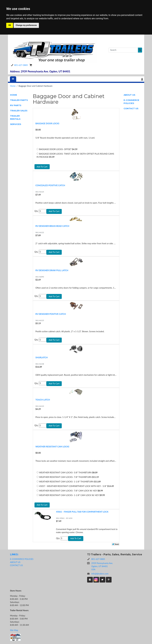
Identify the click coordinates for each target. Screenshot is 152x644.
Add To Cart (42, 167)
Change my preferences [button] (26, 25)
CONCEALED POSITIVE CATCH (50, 185)
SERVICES (16, 124)
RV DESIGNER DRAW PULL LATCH (52, 270)
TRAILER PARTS (19, 100)
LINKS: (14, 554)
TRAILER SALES (19, 111)
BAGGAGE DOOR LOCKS (47, 123)
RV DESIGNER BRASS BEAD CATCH (52, 226)
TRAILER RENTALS (15, 117)
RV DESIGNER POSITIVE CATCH (51, 314)
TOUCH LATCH (43, 400)
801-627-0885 (19, 65)
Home (13, 86)
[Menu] (13, 79)
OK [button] (10, 25)
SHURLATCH (42, 357)
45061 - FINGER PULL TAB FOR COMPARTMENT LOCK (82, 512)
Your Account (142, 79)
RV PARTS (16, 105)
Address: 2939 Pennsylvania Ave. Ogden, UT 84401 (40, 71)
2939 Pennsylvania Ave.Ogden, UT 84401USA (102, 566)
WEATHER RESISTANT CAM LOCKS (52, 447)
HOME (14, 95)
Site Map (14, 630)
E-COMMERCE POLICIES (131, 102)
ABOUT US (129, 95)
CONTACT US (131, 109)
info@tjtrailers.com (98, 574)
